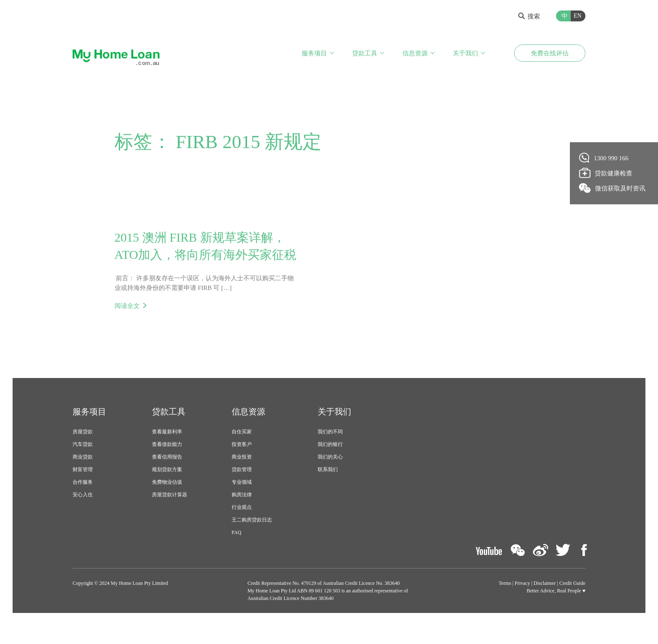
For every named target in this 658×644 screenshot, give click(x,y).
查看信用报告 (167, 475)
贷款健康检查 (606, 173)
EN (578, 16)
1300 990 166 (604, 158)
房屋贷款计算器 (170, 513)
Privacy (523, 602)
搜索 (529, 16)
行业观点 (242, 526)
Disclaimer (545, 602)
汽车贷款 (83, 463)
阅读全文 (127, 324)
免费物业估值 (167, 501)
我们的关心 (330, 475)
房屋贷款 (83, 450)
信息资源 (415, 54)
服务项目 (314, 54)
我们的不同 (330, 450)
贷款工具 (365, 54)
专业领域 (242, 501)
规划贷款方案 (167, 488)
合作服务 (83, 501)
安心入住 (83, 513)
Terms (505, 602)
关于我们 (465, 54)
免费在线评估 (550, 54)
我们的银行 (330, 463)
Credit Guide (572, 602)
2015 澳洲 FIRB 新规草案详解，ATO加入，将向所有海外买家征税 (202, 255)
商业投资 (242, 475)
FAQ (236, 551)
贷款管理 (242, 488)
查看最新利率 (167, 450)
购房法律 (242, 513)
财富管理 (83, 488)
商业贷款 (83, 475)
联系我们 (328, 488)
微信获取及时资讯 (612, 188)
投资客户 (242, 463)
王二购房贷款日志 (252, 538)
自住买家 (242, 450)
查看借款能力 (167, 463)
